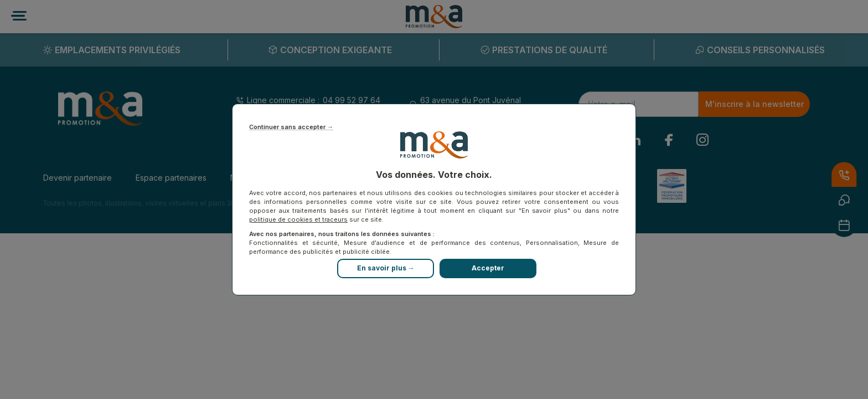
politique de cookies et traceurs (298, 219)
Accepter (488, 268)
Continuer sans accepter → (291, 127)
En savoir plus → (386, 268)
